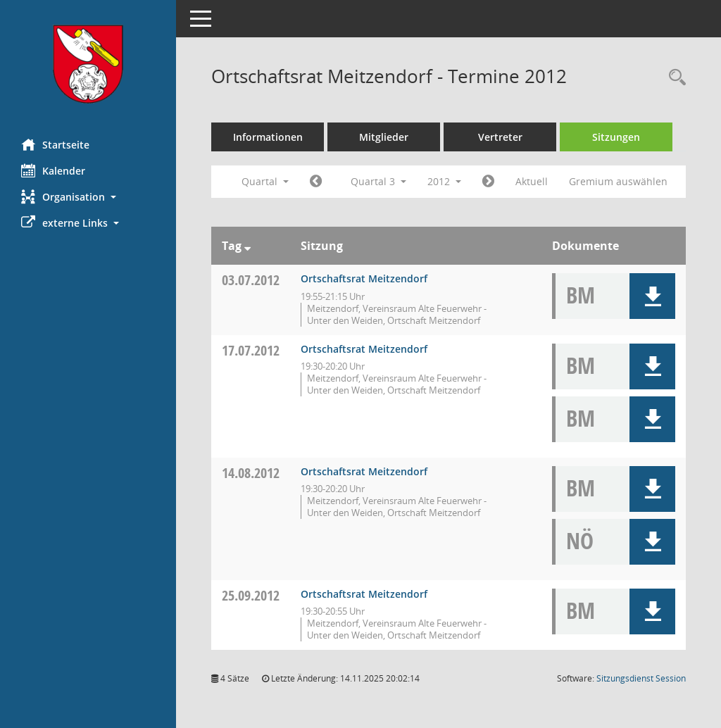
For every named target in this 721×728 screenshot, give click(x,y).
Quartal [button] (265, 181)
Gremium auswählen (618, 181)
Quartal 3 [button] (378, 181)
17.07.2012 (251, 350)
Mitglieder (384, 137)
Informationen (268, 137)
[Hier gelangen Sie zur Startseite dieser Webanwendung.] (88, 64)
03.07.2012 (251, 280)
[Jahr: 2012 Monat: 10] (488, 182)
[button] (88, 197)
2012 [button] (444, 181)
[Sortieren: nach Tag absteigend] (247, 246)
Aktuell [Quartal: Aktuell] (532, 181)
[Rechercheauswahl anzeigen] (674, 78)
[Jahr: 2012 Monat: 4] (316, 182)
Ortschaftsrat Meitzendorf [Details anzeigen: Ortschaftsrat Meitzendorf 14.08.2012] (364, 471)
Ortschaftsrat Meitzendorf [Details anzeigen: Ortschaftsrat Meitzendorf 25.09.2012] (364, 594)
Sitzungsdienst (641, 678)
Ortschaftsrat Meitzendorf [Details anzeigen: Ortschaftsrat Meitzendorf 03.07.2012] (364, 278)
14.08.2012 (251, 473)
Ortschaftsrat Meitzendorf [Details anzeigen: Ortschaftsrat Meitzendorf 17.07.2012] (364, 349)
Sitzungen (616, 137)
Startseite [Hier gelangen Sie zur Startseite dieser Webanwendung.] (55, 144)
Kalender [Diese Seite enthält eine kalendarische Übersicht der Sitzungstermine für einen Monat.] (53, 170)
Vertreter (500, 137)
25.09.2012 (251, 595)
